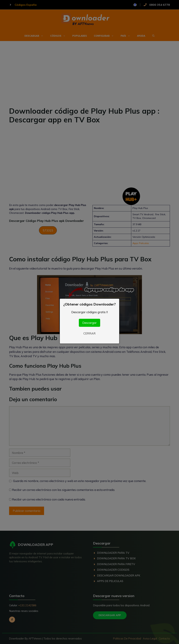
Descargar (89, 323)
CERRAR (89, 333)
